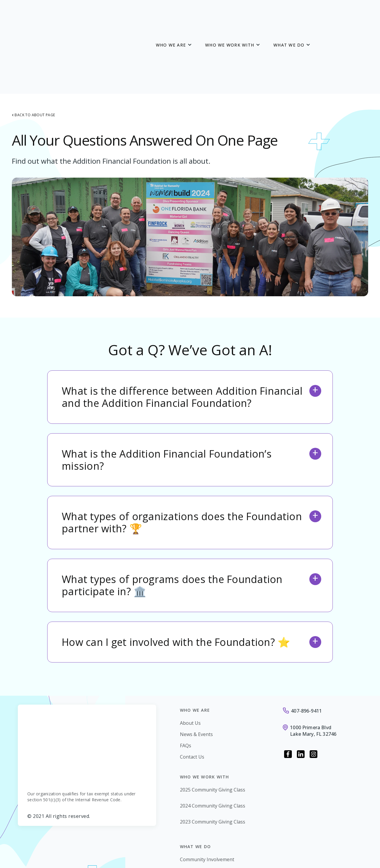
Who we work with (230, 12)
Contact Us (192, 691)
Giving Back (193, 805)
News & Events (196, 668)
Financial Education (201, 816)
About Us (190, 657)
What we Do (289, 12)
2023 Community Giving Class (213, 756)
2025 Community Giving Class (213, 724)
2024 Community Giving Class (213, 740)
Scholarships (194, 839)
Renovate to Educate (203, 827)
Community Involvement (207, 794)
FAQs (186, 680)
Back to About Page (34, 49)
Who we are (171, 12)
